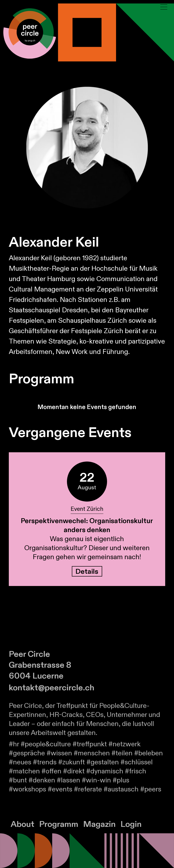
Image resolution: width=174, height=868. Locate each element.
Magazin (99, 830)
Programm (59, 830)
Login (131, 830)
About (22, 830)
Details (87, 572)
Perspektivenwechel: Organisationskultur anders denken (87, 525)
